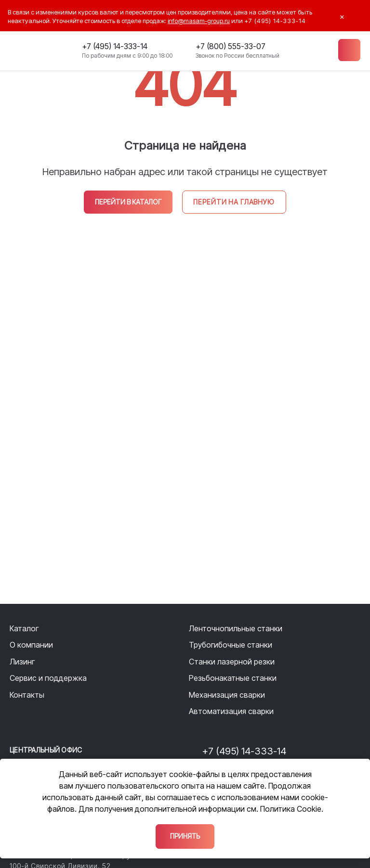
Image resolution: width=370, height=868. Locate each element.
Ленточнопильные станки (236, 628)
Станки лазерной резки (232, 662)
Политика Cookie (291, 808)
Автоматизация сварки (231, 711)
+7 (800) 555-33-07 (230, 47)
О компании (31, 645)
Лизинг (22, 662)
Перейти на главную (233, 202)
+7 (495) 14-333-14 (114, 47)
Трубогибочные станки (231, 645)
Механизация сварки (227, 695)
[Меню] (349, 51)
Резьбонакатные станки (233, 678)
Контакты (27, 695)
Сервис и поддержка (48, 678)
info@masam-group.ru (199, 21)
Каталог (24, 628)
